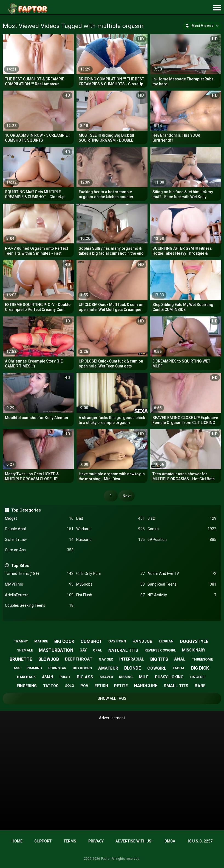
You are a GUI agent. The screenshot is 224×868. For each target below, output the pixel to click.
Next (127, 496)
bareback (26, 677)
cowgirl (157, 668)
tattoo (51, 686)
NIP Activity (182, 595)
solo (70, 686)
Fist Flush (110, 595)
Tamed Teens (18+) (39, 574)
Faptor (106, 859)
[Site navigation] (217, 8)
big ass (85, 677)
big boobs (82, 668)
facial (179, 668)
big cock (64, 641)
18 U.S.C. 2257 (200, 841)
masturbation (56, 650)
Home (17, 841)
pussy (65, 677)
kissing (126, 677)
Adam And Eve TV (182, 574)
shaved (106, 677)
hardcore (146, 686)
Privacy (96, 841)
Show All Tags (112, 698)
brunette (21, 659)
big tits (159, 659)
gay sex (106, 659)
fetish (101, 686)
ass (17, 668)
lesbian (166, 641)
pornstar (57, 668)
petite (121, 686)
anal (180, 659)
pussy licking (169, 677)
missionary (194, 650)
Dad (110, 519)
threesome (202, 659)
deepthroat (79, 659)
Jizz (182, 519)
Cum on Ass (39, 550)
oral (97, 650)
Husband (110, 540)
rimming (34, 668)
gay (83, 650)
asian (48, 677)
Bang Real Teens (182, 584)
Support (43, 841)
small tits (176, 686)
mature (41, 641)
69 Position (182, 540)
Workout (110, 529)
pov (84, 686)
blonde (133, 668)
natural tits (123, 650)
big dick (200, 668)
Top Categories (26, 510)
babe (200, 686)
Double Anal (39, 529)
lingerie (198, 677)
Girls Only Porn (110, 574)
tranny (21, 641)
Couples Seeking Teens (39, 606)
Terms (70, 841)
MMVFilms (39, 584)
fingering (27, 686)
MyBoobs (110, 584)
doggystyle (194, 641)
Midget (39, 519)
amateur (108, 668)
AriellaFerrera (39, 595)
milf (144, 677)
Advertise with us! (134, 841)
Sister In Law (39, 540)
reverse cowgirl (160, 650)
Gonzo (182, 529)
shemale (25, 650)
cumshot (91, 641)
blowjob (49, 659)
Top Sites (20, 566)
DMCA (170, 841)
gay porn (117, 641)
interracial (132, 659)
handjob (142, 641)
